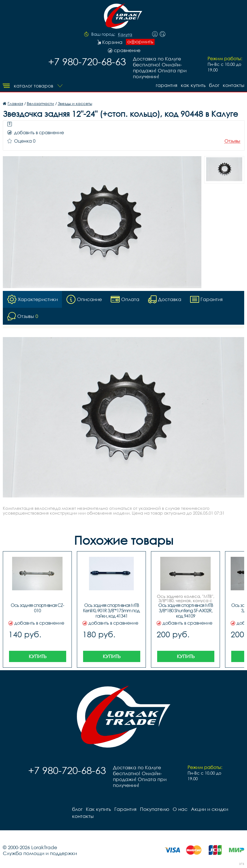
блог (214, 85)
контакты (233, 85)
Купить (38, 656)
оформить (140, 42)
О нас (180, 809)
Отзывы (232, 141)
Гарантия (167, 85)
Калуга (125, 35)
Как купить (193, 85)
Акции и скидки (210, 809)
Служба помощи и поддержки (40, 853)
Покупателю (155, 809)
